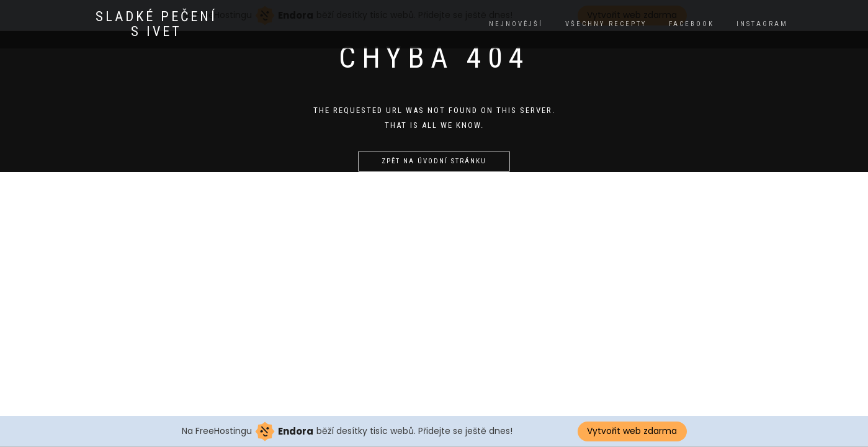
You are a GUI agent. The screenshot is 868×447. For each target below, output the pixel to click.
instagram (762, 24)
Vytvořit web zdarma (632, 431)
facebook (691, 24)
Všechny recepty (606, 24)
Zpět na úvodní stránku (434, 161)
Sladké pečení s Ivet (156, 24)
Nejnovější (516, 24)
